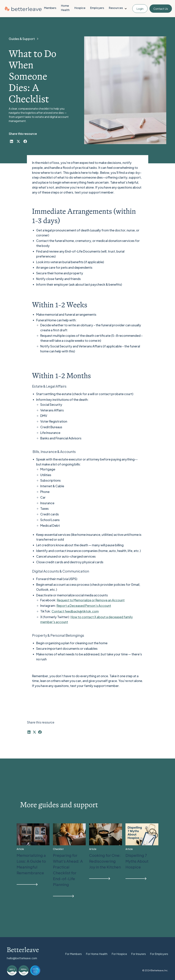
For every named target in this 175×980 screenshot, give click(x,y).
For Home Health (97, 954)
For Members (73, 954)
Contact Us (161, 9)
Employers (97, 8)
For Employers (159, 954)
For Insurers (138, 954)
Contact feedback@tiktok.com (75, 611)
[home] (23, 9)
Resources (116, 8)
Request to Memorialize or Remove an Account (91, 600)
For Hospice (119, 954)
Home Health (65, 8)
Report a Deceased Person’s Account (84, 606)
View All (150, 819)
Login (140, 9)
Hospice (80, 8)
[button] (118, 9)
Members (50, 8)
